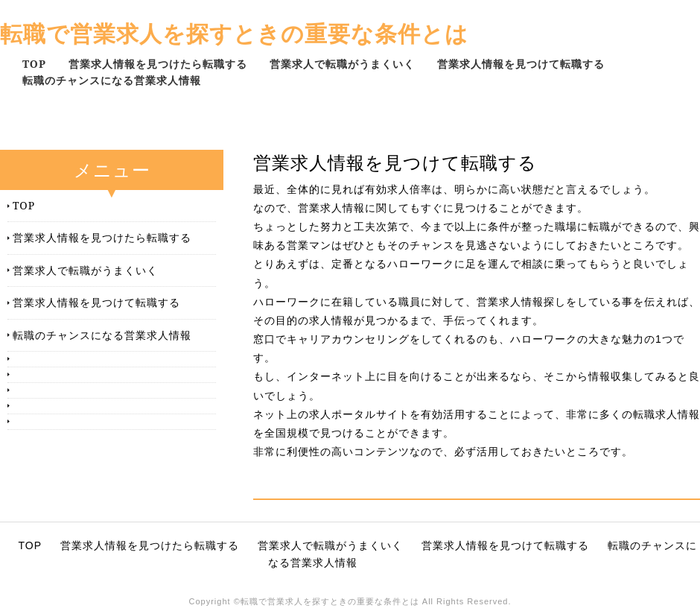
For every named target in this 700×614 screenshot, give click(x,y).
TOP (34, 64)
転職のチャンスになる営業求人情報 (112, 80)
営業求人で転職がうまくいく (342, 64)
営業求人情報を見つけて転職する (521, 64)
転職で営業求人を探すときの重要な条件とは (234, 33)
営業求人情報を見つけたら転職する (158, 64)
